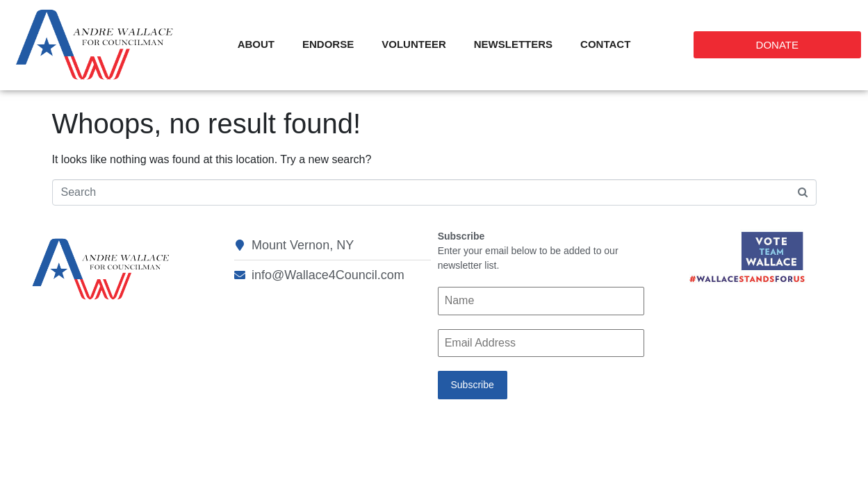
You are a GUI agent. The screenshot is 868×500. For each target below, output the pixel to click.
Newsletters (513, 44)
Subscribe (472, 385)
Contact (605, 44)
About (256, 44)
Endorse (328, 44)
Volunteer (414, 44)
